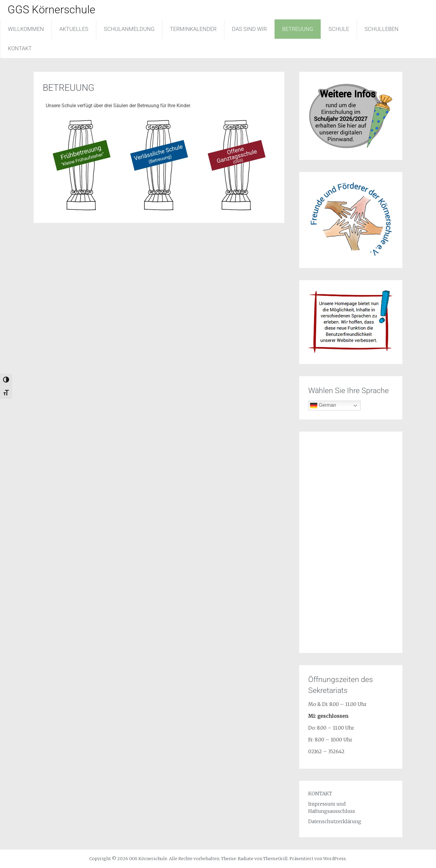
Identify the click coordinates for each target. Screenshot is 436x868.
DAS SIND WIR (249, 29)
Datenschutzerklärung (335, 821)
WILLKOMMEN (26, 29)
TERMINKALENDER (193, 29)
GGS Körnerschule (51, 10)
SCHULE (339, 29)
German (323, 406)
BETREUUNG (298, 29)
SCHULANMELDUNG (129, 29)
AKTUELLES (74, 29)
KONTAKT (20, 48)
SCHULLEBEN (381, 29)
